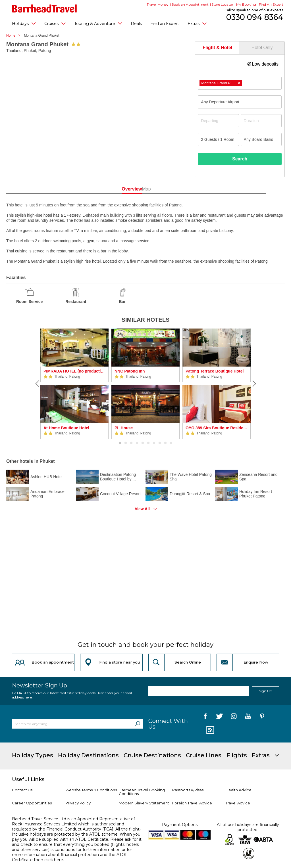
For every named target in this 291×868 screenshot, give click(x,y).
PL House (124, 428)
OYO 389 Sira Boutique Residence (217, 428)
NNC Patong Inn (130, 371)
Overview (120, 189)
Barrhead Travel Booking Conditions (142, 792)
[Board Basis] (261, 139)
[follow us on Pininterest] (262, 717)
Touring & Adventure (98, 23)
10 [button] (171, 443)
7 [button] (154, 443)
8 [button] (160, 443)
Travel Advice (238, 803)
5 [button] (143, 443)
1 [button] (120, 443)
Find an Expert (165, 24)
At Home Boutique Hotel (66, 428)
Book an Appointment (190, 4)
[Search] (138, 724)
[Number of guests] (218, 139)
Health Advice (239, 790)
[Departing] (218, 121)
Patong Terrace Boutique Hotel (215, 371)
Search (240, 159)
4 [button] (137, 443)
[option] (74, 384)
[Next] (253, 384)
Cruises (55, 23)
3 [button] (131, 443)
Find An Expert (271, 4)
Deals (136, 24)
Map (171, 189)
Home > (15, 35)
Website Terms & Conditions (91, 790)
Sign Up (265, 691)
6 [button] (148, 443)
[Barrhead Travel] (44, 9)
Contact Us (22, 790)
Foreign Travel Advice (192, 803)
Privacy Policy (78, 803)
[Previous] (38, 384)
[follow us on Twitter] (220, 717)
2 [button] (126, 443)
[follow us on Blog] (210, 730)
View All (142, 509)
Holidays (24, 23)
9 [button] (165, 443)
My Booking (246, 4)
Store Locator (222, 4)
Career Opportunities (32, 803)
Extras (197, 23)
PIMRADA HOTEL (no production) (74, 371)
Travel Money (158, 4)
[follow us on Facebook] (205, 717)
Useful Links (28, 779)
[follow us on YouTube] (248, 717)
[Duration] (261, 121)
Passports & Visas (188, 790)
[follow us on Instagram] (234, 717)
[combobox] (240, 83)
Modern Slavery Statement (144, 803)
